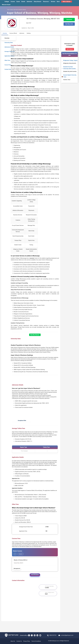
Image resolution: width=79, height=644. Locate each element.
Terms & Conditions (36, 641)
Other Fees (6, 60)
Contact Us (19, 641)
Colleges (7, 2)
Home (8, 10)
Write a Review (67, 2)
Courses (13, 2)
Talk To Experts (70, 49)
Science (20, 554)
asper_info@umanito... (50, 592)
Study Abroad (38, 2)
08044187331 (53, 635)
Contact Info (7, 69)
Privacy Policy (27, 641)
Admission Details (8, 47)
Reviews (53, 2)
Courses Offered (13, 33)
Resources (46, 2)
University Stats (8, 42)
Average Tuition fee (9, 51)
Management (17, 568)
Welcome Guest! (6, 5)
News (58, 2)
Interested (69, 19)
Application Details (8, 56)
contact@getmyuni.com (67, 635)
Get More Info (69, 24)
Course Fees (7, 65)
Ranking (29, 33)
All (15, 554)
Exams (18, 2)
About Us (13, 641)
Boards (23, 2)
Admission (29, 2)
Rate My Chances (35, 335)
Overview (5, 33)
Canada (11, 10)
